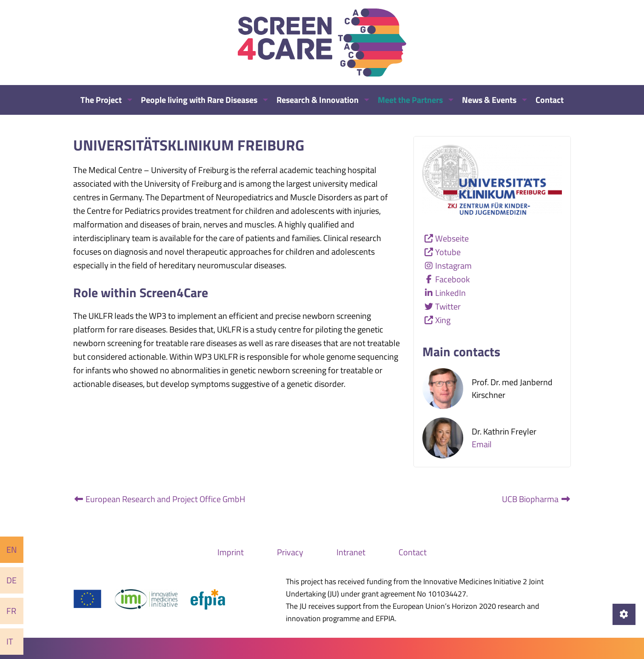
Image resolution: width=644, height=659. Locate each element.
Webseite (452, 238)
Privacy (290, 552)
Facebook (453, 279)
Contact (413, 552)
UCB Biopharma (536, 499)
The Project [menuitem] (101, 100)
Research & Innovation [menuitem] (318, 100)
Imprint (231, 552)
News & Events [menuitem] (489, 100)
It (10, 641)
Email (482, 444)
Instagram (453, 266)
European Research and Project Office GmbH (159, 499)
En (12, 550)
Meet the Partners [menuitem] (410, 100)
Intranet (351, 552)
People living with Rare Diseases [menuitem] (199, 100)
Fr (11, 611)
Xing (443, 320)
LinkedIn (450, 293)
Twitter (448, 306)
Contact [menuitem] (550, 100)
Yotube (448, 252)
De (11, 580)
